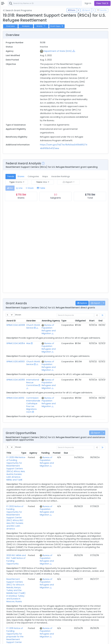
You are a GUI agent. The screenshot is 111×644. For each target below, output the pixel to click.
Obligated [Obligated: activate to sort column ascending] (80, 321)
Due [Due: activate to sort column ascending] (97, 453)
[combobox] (50, 3)
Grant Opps (57, 26)
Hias (28, 343)
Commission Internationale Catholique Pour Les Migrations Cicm (33, 405)
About (7, 640)
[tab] (10, 188)
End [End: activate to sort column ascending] (100, 321)
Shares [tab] (21, 176)
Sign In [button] (88, 3)
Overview (10, 26)
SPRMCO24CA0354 (16, 343)
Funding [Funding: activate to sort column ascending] (76, 453)
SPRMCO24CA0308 (16, 325)
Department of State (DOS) (58, 51)
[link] (102, 315)
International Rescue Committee (33, 383)
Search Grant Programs (17, 10)
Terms (25, 640)
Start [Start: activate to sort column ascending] (92, 321)
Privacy (33, 640)
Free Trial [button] (102, 3)
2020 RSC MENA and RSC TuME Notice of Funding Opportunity (25, 534)
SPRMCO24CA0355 (16, 380)
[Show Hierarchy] (74, 51)
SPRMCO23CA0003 (16, 362)
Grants (41, 26)
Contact (16, 640)
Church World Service (33, 326)
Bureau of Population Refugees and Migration (49, 329)
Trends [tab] (11, 176)
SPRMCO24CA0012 (15, 398)
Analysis (26, 26)
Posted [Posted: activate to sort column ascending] (88, 453)
